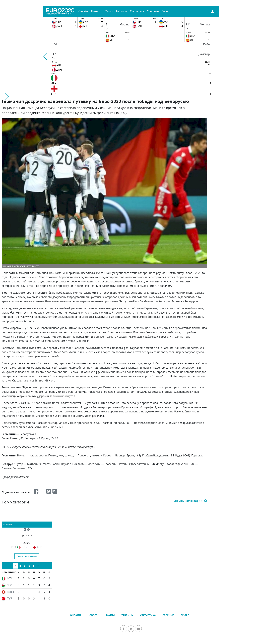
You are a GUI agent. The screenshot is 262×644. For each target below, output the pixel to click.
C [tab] (25, 566)
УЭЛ (10, 585)
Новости (97, 11)
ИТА (14, 547)
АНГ (39, 547)
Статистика (137, 11)
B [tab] (20, 566)
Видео (165, 11)
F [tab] (38, 566)
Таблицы (122, 11)
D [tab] (29, 566)
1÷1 (27, 547)
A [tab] (16, 566)
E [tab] (34, 566)
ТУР (10, 598)
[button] (46, 57)
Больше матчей (27, 556)
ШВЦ (11, 592)
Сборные (153, 11)
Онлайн (83, 11)
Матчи (109, 11)
